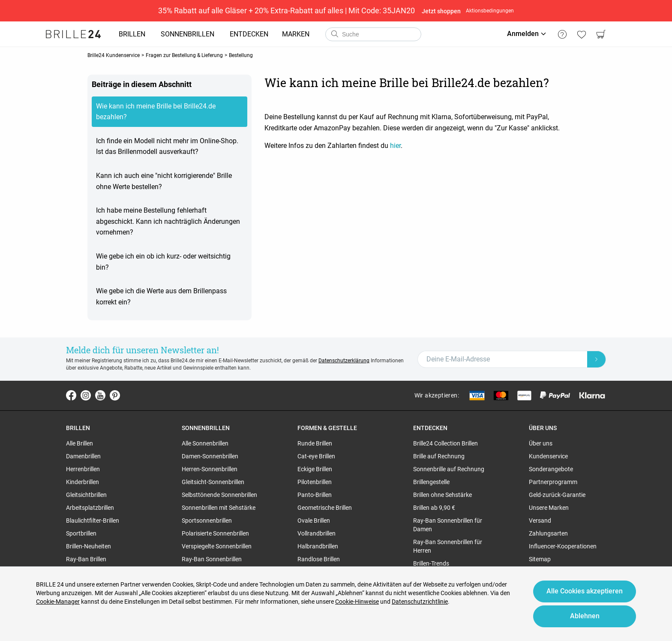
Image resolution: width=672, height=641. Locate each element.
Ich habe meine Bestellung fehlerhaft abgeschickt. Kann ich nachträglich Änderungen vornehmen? (168, 221)
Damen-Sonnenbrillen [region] (210, 456)
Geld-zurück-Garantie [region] (557, 495)
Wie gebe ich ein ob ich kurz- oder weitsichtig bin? (163, 262)
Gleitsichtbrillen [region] (86, 495)
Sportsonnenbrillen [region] (207, 521)
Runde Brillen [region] (315, 443)
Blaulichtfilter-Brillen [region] (93, 521)
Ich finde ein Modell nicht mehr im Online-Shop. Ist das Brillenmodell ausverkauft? (167, 146)
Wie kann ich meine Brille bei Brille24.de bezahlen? (156, 112)
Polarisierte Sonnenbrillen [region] (215, 533)
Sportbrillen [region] (81, 533)
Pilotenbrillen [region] (315, 482)
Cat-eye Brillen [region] (316, 456)
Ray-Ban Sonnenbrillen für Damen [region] (448, 525)
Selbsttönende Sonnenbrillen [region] (219, 495)
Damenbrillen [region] (83, 456)
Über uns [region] (541, 443)
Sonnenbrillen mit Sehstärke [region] (219, 508)
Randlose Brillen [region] (319, 559)
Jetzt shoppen (441, 11)
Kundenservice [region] (548, 456)
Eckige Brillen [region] (315, 469)
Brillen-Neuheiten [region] (88, 546)
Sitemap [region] (540, 559)
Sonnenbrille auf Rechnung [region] (449, 469)
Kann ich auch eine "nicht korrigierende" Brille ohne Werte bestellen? (164, 181)
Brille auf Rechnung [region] (439, 456)
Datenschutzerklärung (344, 361)
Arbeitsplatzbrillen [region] (90, 508)
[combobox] (373, 34)
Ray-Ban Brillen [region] (86, 559)
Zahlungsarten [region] (548, 533)
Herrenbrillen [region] (83, 469)
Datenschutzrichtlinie (420, 602)
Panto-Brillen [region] (315, 495)
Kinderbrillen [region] (82, 482)
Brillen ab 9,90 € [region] (434, 508)
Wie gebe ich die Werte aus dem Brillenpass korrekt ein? (161, 296)
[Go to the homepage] (73, 34)
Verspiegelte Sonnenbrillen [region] (217, 546)
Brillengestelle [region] (431, 482)
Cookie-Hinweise (357, 602)
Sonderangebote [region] (551, 469)
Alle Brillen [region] (79, 443)
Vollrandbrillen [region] (316, 533)
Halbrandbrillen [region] (318, 546)
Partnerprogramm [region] (553, 482)
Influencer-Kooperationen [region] (563, 546)
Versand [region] (540, 521)
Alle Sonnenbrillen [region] (205, 443)
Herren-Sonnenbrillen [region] (210, 469)
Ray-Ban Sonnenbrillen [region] (212, 559)
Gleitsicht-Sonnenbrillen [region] (213, 482)
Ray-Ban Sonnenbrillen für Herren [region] (448, 546)
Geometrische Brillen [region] (325, 508)
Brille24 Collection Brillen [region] (445, 443)
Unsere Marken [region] (549, 508)
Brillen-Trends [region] (431, 563)
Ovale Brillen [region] (314, 521)
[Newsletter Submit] (597, 359)
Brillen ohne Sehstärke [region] (442, 495)
